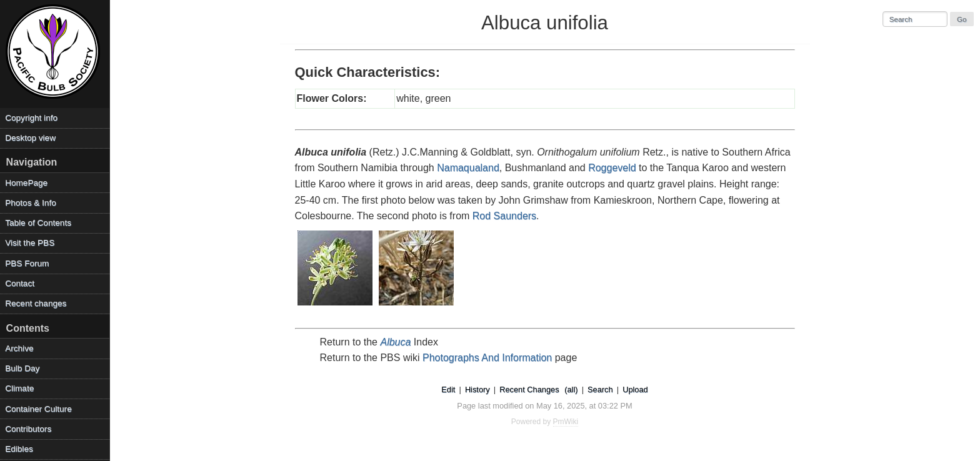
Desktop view (30, 138)
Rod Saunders (504, 216)
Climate (19, 388)
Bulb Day (22, 368)
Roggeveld (612, 168)
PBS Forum (27, 263)
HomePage (26, 183)
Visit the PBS (30, 243)
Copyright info (31, 118)
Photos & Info (31, 203)
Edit (448, 389)
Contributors (28, 429)
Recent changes (36, 303)
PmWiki (566, 422)
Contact (20, 283)
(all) (571, 389)
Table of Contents (38, 223)
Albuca (395, 342)
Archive (19, 348)
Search (600, 389)
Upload (635, 389)
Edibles (19, 449)
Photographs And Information (487, 358)
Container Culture (38, 409)
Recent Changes (529, 389)
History (477, 389)
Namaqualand (468, 168)
